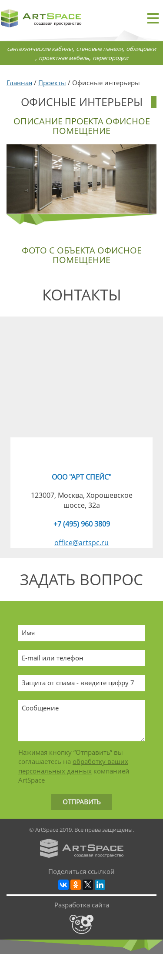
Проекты (52, 83)
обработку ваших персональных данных (73, 766)
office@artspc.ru (81, 543)
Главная (19, 83)
